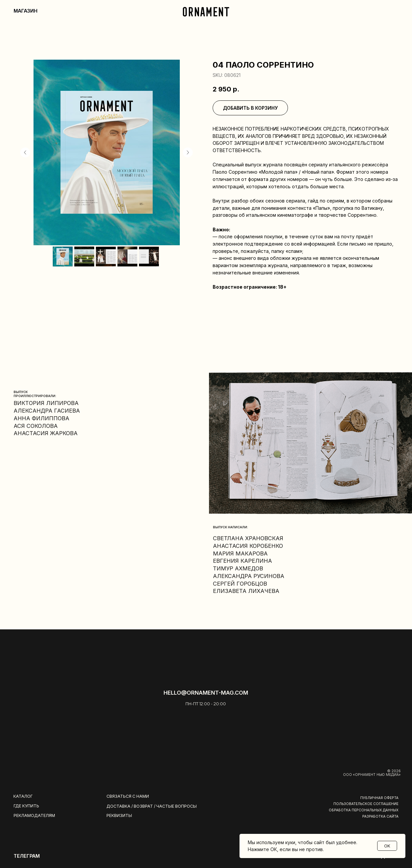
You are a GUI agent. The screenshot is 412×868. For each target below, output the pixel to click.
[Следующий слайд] (188, 152)
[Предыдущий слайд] (25, 152)
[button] (132, 797)
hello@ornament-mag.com (206, 693)
